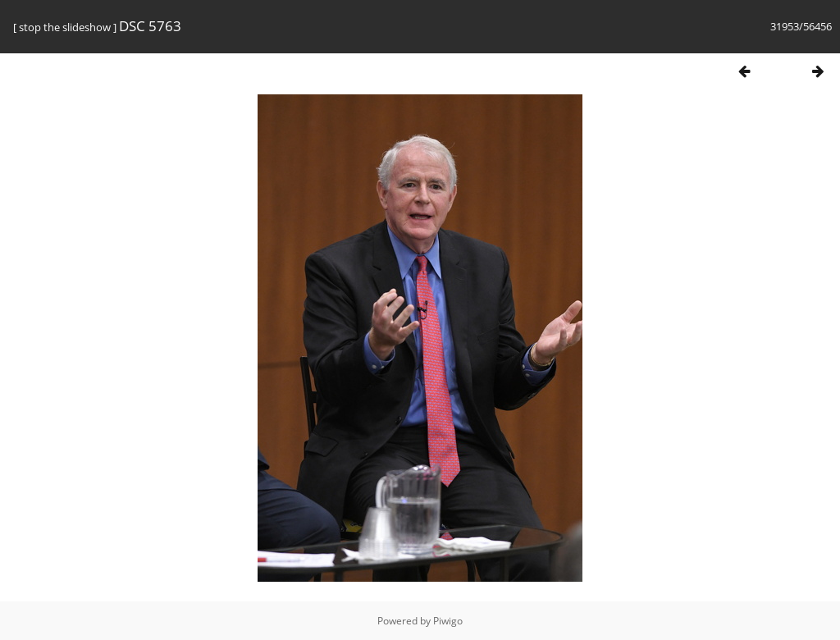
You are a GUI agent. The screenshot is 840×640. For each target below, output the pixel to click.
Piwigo (448, 621)
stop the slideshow (65, 27)
